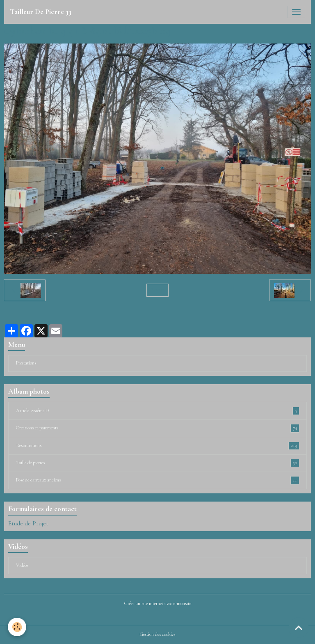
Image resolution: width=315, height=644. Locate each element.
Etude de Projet (28, 523)
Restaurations (158, 446)
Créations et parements (158, 428)
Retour (157, 290)
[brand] (41, 12)
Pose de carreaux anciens (158, 480)
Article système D (158, 411)
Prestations (26, 363)
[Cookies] (17, 627)
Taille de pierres (158, 463)
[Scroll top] (299, 628)
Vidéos (22, 565)
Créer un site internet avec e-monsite (158, 604)
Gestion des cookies (157, 634)
